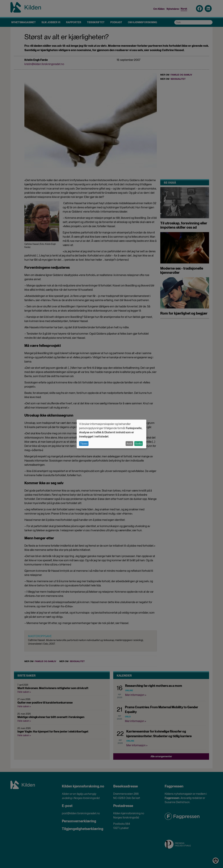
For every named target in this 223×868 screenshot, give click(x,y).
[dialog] (111, 434)
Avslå (129, 444)
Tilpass (84, 444)
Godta (138, 444)
